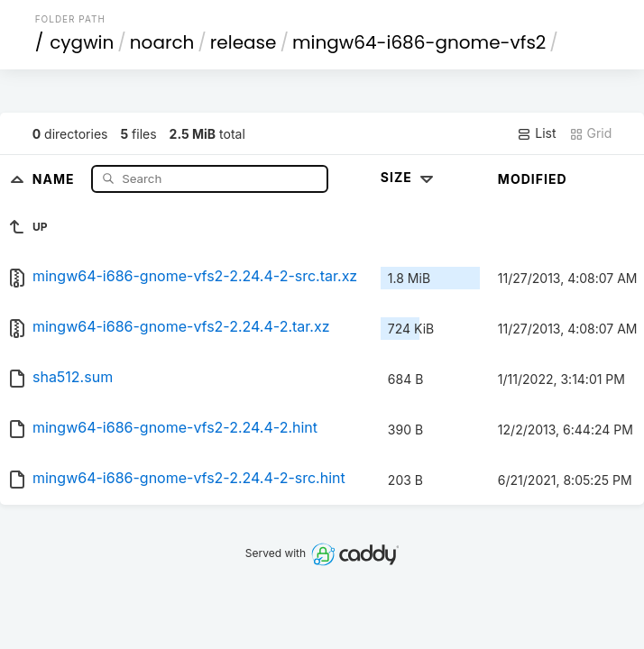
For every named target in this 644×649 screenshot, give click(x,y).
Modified (533, 179)
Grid (591, 133)
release (244, 42)
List (536, 133)
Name (55, 178)
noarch (162, 42)
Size (409, 177)
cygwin (82, 42)
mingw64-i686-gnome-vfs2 (419, 42)
